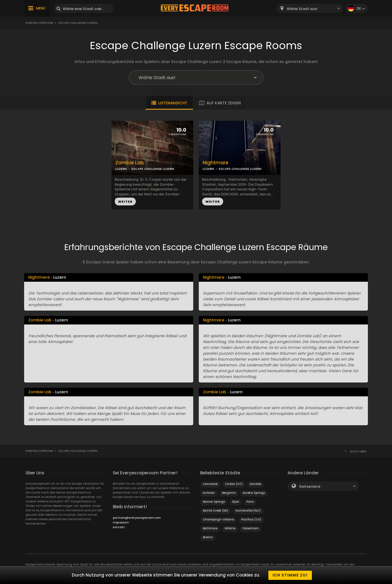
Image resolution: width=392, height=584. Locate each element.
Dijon (236, 502)
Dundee (255, 484)
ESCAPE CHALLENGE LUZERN (153, 169)
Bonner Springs (214, 502)
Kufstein (209, 493)
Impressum (121, 523)
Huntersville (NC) (248, 511)
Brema (208, 537)
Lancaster (210, 484)
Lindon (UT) (234, 484)
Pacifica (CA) (251, 519)
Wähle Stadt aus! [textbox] (302, 9)
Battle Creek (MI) (216, 511)
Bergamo (229, 493)
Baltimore (210, 528)
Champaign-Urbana (218, 519)
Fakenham (251, 528)
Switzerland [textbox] (310, 486)
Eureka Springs (254, 493)
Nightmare (216, 163)
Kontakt (119, 527)
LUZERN (121, 169)
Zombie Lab (130, 163)
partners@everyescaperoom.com (137, 518)
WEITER (125, 202)
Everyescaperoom (39, 23)
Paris (250, 502)
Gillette (230, 528)
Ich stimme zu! (290, 575)
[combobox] (310, 8)
